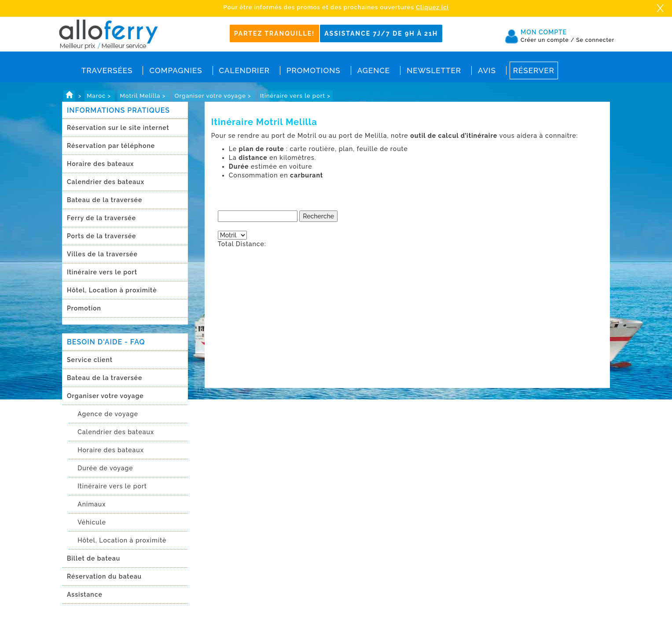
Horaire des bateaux (100, 164)
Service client (90, 360)
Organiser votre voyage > (214, 96)
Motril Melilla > (143, 96)
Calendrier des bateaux (106, 182)
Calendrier (244, 70)
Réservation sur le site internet (118, 128)
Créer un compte (547, 40)
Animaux (92, 504)
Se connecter (595, 40)
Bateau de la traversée (105, 200)
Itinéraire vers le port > (295, 96)
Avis (487, 70)
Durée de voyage (105, 468)
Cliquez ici (432, 7)
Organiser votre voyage (105, 396)
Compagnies (176, 70)
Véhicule (92, 522)
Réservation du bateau (104, 576)
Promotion (84, 308)
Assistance (85, 594)
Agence (374, 70)
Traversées (107, 70)
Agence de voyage (108, 414)
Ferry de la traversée (101, 218)
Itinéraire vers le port (102, 272)
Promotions (314, 70)
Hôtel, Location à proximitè (112, 290)
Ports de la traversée (101, 236)
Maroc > (100, 96)
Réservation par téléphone (111, 146)
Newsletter (434, 70)
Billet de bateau (94, 558)
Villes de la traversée (102, 254)
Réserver (534, 70)
